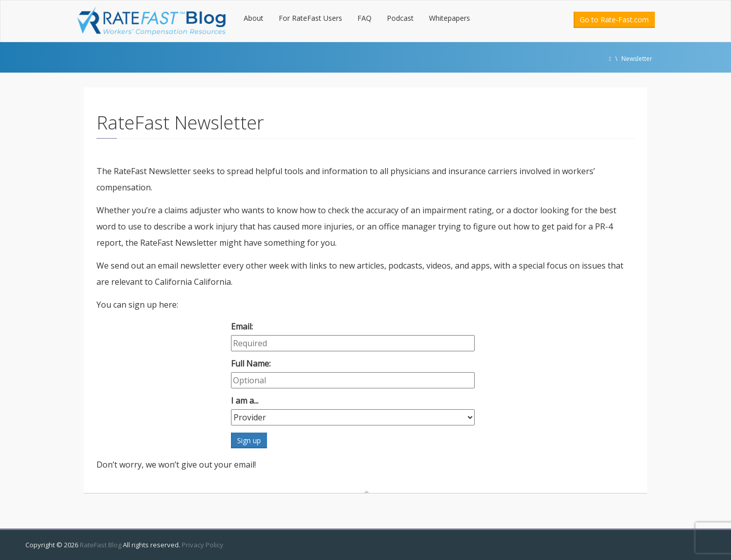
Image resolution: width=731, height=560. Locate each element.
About (254, 18)
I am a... (245, 401)
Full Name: (251, 364)
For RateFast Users (310, 18)
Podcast (400, 18)
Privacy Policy (203, 545)
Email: (242, 326)
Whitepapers (450, 18)
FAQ (364, 18)
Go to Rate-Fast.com (614, 20)
